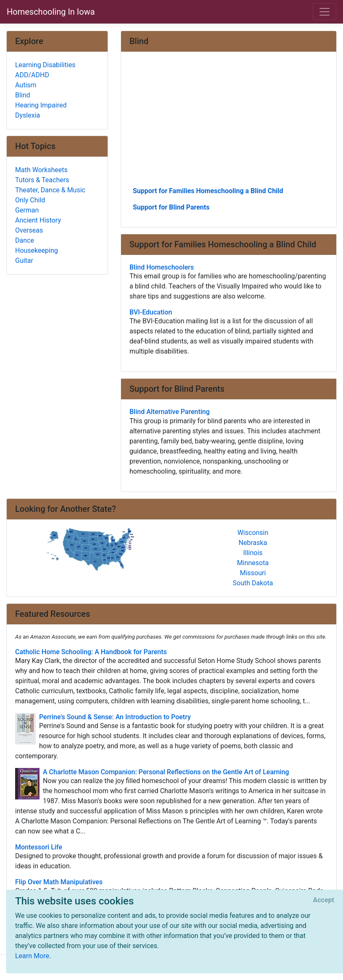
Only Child (30, 200)
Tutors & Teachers (42, 180)
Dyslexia (28, 115)
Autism (26, 85)
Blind (23, 95)
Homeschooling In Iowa (51, 12)
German (27, 210)
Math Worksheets (41, 170)
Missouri (253, 573)
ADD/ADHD (32, 75)
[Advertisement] (229, 122)
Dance (25, 240)
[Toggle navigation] (325, 12)
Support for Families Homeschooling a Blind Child (208, 191)
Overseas (29, 230)
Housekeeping (37, 250)
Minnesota (253, 563)
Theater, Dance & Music (50, 190)
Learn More (32, 956)
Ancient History (38, 220)
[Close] (324, 900)
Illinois (253, 553)
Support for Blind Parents (171, 207)
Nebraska (253, 543)
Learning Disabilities (45, 65)
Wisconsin (253, 533)
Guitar (24, 261)
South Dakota (253, 583)
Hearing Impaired (41, 105)
